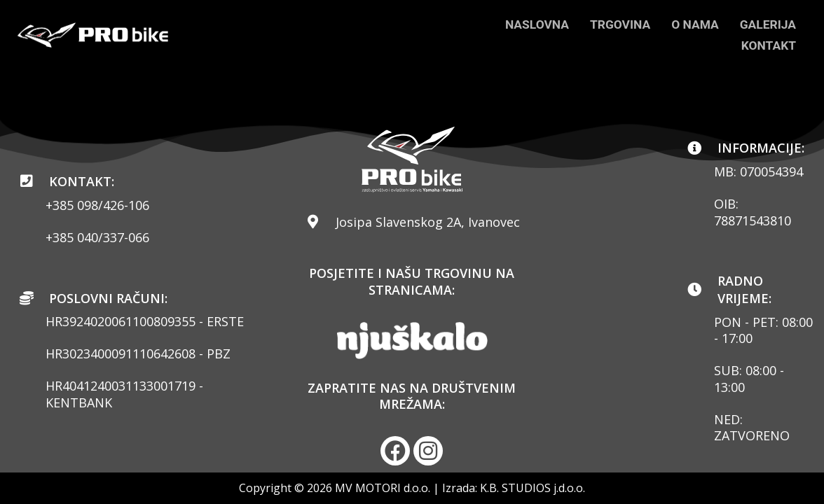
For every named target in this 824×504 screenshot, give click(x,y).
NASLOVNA (530, 24)
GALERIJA (767, 24)
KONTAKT (768, 45)
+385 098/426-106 (97, 204)
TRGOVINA (616, 24)
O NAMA (692, 24)
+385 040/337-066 (97, 237)
